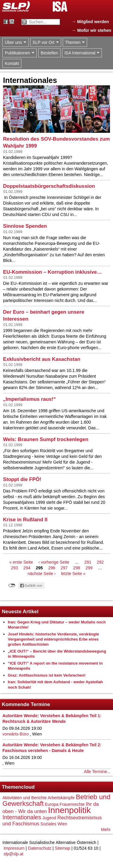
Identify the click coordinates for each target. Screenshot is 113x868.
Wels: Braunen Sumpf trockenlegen (46, 439)
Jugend (49, 818)
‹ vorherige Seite (54, 562)
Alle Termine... (97, 772)
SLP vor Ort (44, 43)
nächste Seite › (41, 574)
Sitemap (63, 848)
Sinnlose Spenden (25, 226)
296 (52, 568)
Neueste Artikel (20, 612)
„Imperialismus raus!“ (29, 399)
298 (76, 568)
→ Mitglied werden (90, 22)
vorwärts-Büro (16, 734)
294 (27, 568)
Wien (62, 824)
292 (100, 562)
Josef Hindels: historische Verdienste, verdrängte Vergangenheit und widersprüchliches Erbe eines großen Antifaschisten (53, 639)
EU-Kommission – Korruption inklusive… (52, 272)
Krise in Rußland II (25, 520)
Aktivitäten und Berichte (25, 798)
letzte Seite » (73, 574)
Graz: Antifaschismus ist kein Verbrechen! (47, 675)
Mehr (106, 830)
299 (89, 568)
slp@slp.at (14, 854)
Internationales (22, 817)
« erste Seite (21, 562)
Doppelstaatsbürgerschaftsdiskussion (49, 186)
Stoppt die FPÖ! (22, 479)
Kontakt (12, 63)
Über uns (14, 43)
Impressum (14, 848)
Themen (74, 43)
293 (14, 568)
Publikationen (18, 53)
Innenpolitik (69, 810)
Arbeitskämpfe (61, 798)
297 (64, 568)
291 (88, 562)
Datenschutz (40, 848)
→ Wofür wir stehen (91, 30)
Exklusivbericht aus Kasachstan (42, 359)
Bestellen (49, 53)
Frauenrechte (72, 804)
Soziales (48, 824)
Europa (52, 804)
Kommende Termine (26, 704)
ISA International (81, 53)
